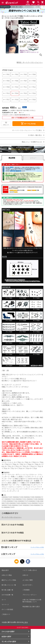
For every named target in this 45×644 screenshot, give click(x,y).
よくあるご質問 (28, 580)
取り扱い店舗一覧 (7, 590)
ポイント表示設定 (7, 609)
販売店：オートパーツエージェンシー (30, 62)
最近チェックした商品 (9, 580)
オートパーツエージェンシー (12, 517)
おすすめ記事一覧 (7, 595)
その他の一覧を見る (35, 135)
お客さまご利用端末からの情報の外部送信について (32, 601)
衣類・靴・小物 (17, 7)
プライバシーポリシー (30, 595)
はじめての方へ (28, 585)
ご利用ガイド (6, 614)
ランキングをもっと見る (37, 547)
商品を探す (5, 570)
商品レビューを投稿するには (32, 142)
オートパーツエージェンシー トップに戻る (27, 130)
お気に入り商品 (7, 575)
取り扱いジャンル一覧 (9, 585)
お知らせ (25, 575)
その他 (37, 7)
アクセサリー (28, 7)
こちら (25, 622)
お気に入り (6, 125)
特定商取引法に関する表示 (31, 607)
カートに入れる (28, 124)
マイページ (5, 605)
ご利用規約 (26, 590)
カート (4, 600)
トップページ (5, 7)
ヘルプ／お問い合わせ (30, 570)
